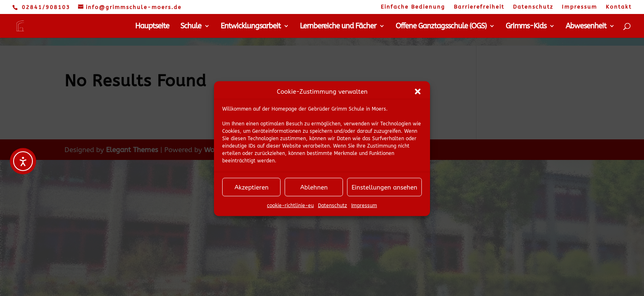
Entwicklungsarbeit (251, 27)
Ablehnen (314, 191)
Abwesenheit (586, 27)
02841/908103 (46, 7)
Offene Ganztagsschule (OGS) (441, 27)
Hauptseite (152, 27)
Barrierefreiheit (479, 7)
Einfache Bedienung (413, 7)
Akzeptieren (252, 191)
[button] (418, 95)
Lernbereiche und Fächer (338, 27)
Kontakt (619, 7)
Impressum (364, 209)
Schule (191, 27)
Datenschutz (332, 209)
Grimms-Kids (526, 27)
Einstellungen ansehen (384, 191)
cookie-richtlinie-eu (290, 209)
